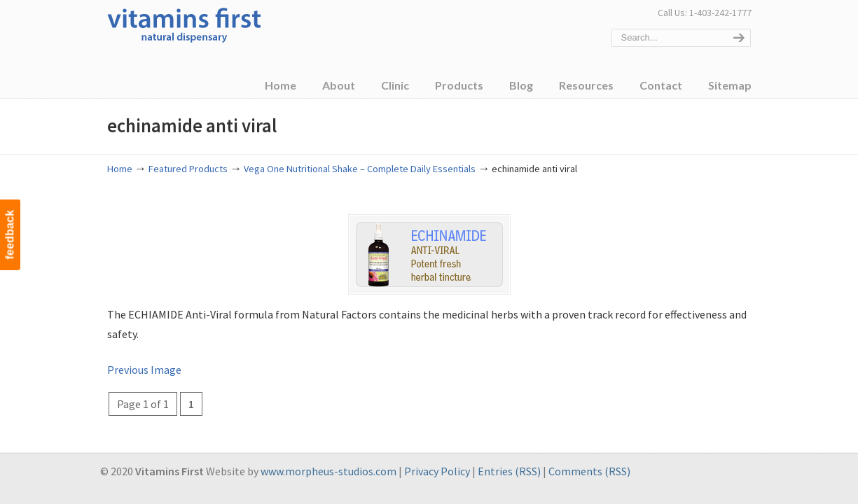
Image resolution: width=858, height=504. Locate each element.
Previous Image (144, 370)
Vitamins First (184, 24)
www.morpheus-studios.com (328, 471)
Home (120, 169)
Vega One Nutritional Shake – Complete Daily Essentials (360, 169)
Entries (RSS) (509, 471)
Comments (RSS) (589, 471)
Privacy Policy (437, 471)
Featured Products (188, 169)
